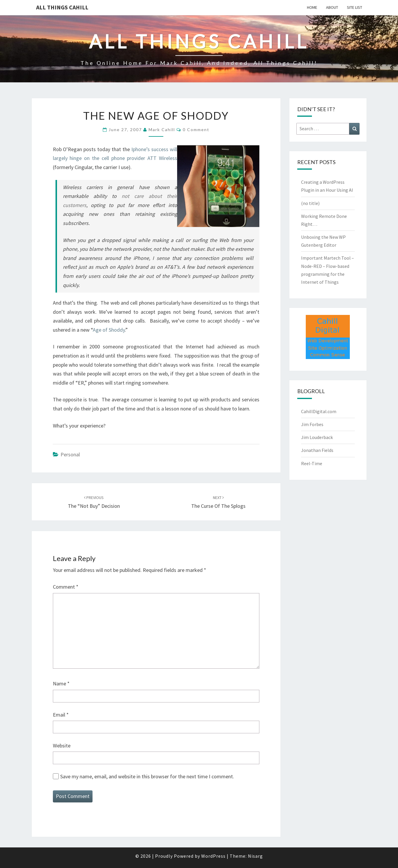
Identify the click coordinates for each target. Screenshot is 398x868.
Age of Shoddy (109, 330)
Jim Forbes (312, 424)
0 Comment (196, 130)
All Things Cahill (62, 7)
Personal (70, 454)
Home (312, 7)
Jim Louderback (317, 437)
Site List (355, 7)
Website (62, 746)
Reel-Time (312, 463)
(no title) (310, 203)
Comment (66, 587)
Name (61, 683)
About (332, 7)
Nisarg (255, 856)
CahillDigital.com (319, 411)
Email (61, 715)
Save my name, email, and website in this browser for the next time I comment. (147, 776)
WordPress (213, 856)
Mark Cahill (162, 130)
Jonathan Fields (317, 450)
